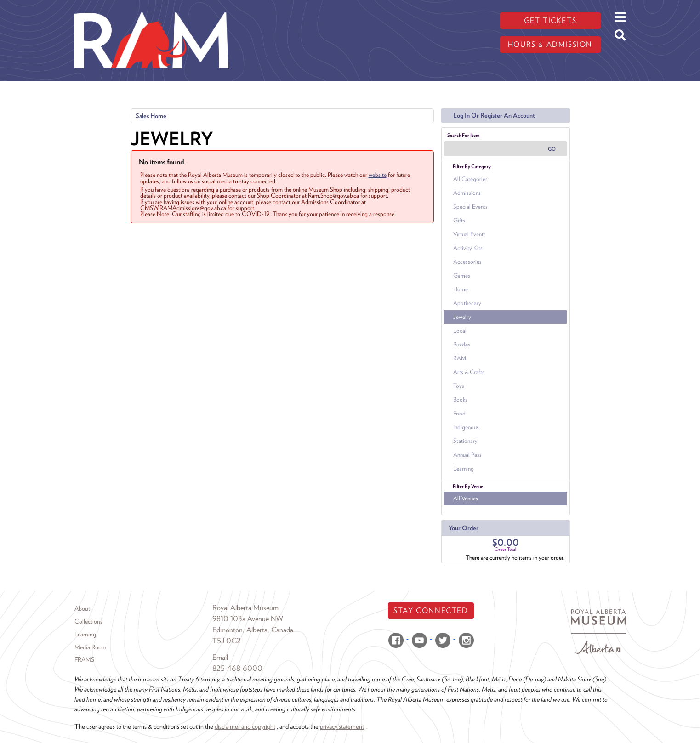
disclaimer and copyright (245, 726)
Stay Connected (431, 610)
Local (460, 331)
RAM (460, 358)
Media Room (90, 647)
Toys (459, 386)
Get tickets (550, 20)
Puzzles (462, 344)
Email (220, 657)
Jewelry (462, 317)
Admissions (467, 193)
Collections (88, 621)
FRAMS (84, 659)
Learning (464, 468)
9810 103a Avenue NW (248, 619)
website (378, 175)
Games (462, 275)
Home (461, 289)
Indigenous (466, 427)
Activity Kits (468, 248)
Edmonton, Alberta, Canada (253, 630)
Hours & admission (550, 44)
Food (459, 413)
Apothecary (467, 303)
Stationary (465, 441)
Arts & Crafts (469, 372)
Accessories (467, 262)
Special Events (470, 207)
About (82, 608)
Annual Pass (467, 455)
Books (460, 400)
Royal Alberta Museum (245, 608)
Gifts (459, 220)
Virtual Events (470, 234)
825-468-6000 (237, 668)
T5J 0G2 (227, 641)
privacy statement (342, 726)
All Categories (470, 179)
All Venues (466, 498)
